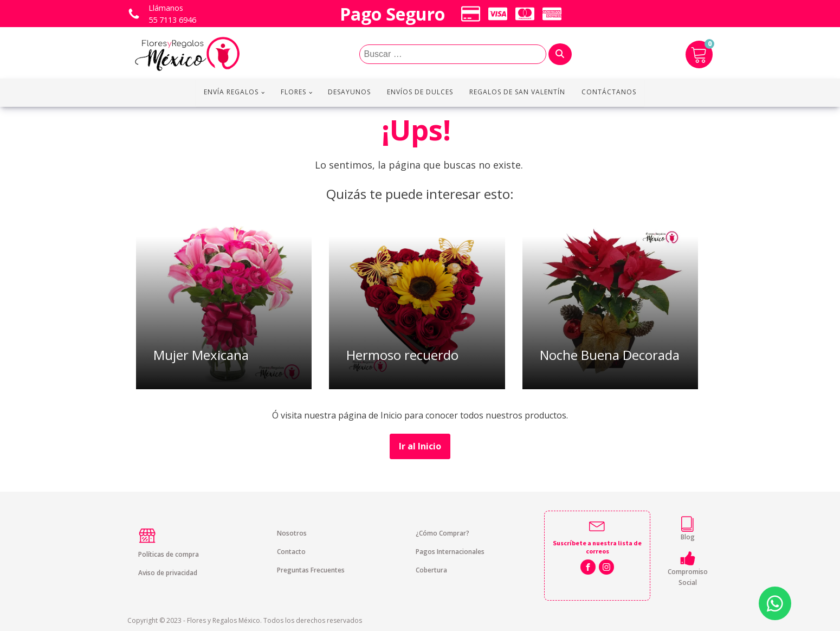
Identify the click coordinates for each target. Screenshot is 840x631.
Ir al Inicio (420, 446)
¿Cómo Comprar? (442, 533)
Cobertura (431, 570)
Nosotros (292, 533)
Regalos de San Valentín (517, 92)
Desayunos (349, 92)
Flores (293, 92)
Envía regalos (231, 92)
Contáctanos (609, 92)
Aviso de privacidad (168, 573)
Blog (688, 537)
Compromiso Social (688, 577)
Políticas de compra (169, 554)
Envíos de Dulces (420, 92)
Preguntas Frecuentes (311, 570)
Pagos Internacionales (450, 552)
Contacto (291, 552)
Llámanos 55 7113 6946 (172, 14)
